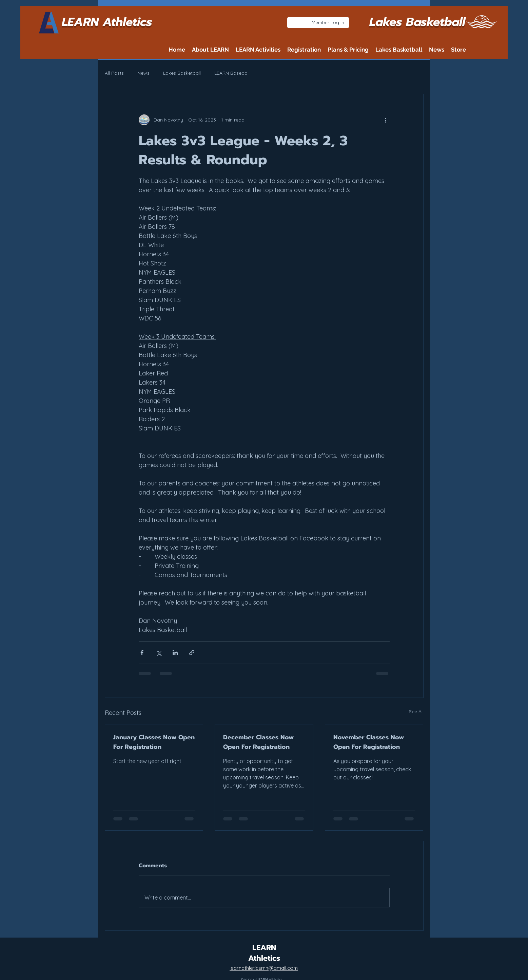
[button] (210, 50)
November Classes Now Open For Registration (369, 742)
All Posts (114, 73)
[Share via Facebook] (142, 653)
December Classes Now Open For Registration (258, 742)
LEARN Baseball (232, 73)
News (143, 73)
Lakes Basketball (182, 73)
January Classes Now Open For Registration (154, 742)
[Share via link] (192, 653)
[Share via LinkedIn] (175, 653)
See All (416, 711)
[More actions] (386, 120)
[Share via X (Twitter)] (159, 653)
